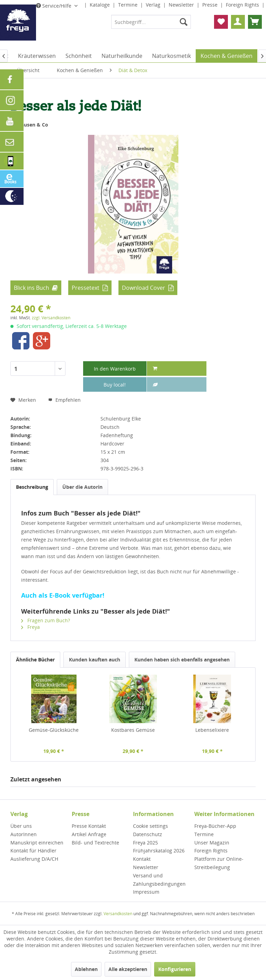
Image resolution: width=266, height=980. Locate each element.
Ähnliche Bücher (35, 660)
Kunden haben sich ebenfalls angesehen (182, 660)
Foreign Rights (243, 5)
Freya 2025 (145, 843)
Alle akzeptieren (128, 969)
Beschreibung (32, 487)
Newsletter (182, 5)
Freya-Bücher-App (215, 826)
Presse (211, 5)
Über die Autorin (82, 487)
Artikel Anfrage (89, 834)
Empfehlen (64, 400)
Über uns (21, 826)
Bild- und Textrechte (95, 843)
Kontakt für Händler (33, 851)
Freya (30, 627)
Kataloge (100, 5)
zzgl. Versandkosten (51, 318)
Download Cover (144, 288)
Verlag (154, 5)
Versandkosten (118, 914)
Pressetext (86, 288)
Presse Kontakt (89, 826)
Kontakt (142, 859)
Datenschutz (148, 834)
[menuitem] (151, 22)
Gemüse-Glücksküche (54, 730)
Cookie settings (150, 826)
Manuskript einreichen (37, 843)
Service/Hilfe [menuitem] (54, 6)
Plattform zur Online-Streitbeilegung (219, 863)
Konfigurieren (175, 969)
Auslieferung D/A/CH (34, 859)
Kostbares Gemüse (133, 730)
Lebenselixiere (212, 730)
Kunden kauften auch (95, 660)
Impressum (146, 892)
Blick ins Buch (32, 288)
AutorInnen (24, 834)
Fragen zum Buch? (46, 620)
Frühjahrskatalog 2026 (159, 851)
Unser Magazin (212, 843)
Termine (128, 5)
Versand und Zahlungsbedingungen (159, 880)
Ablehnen (86, 969)
